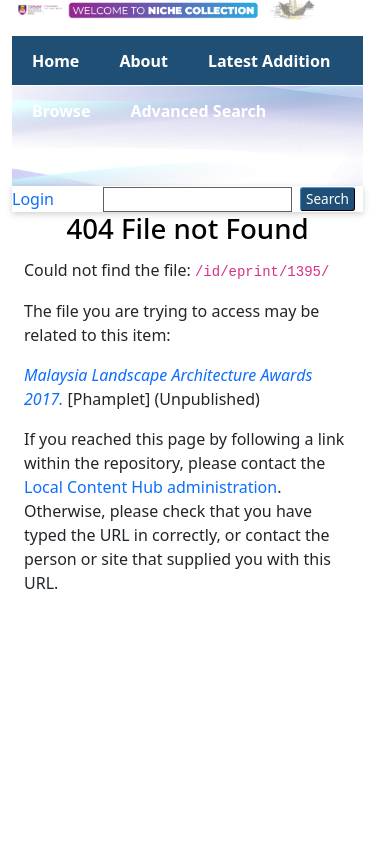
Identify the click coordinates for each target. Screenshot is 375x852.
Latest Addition (269, 61)
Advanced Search (198, 111)
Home (55, 61)
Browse (61, 111)
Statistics (68, 161)
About (143, 61)
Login (33, 199)
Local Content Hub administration (150, 487)
